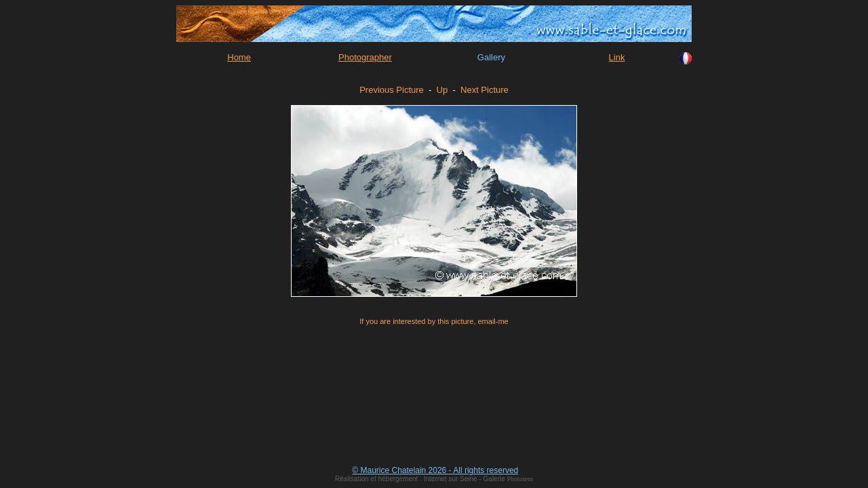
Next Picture (485, 90)
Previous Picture (392, 90)
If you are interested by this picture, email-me (434, 321)
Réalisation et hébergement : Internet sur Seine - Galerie (421, 479)
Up (442, 90)
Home (239, 57)
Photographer (365, 57)
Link (617, 57)
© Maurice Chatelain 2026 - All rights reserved (435, 470)
